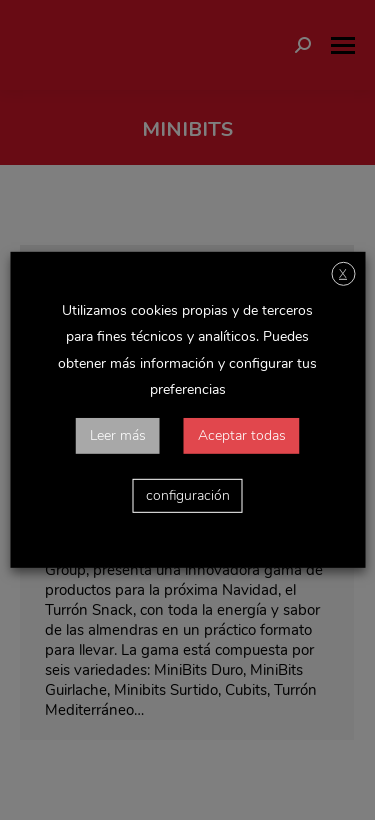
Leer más (118, 435)
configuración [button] (188, 495)
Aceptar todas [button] (242, 435)
